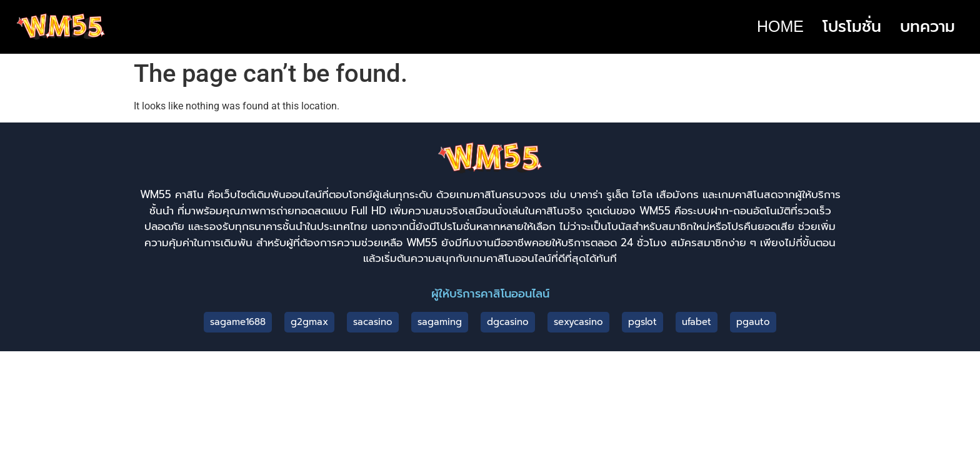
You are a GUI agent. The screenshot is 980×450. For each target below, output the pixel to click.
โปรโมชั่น (852, 26)
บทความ (927, 26)
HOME (780, 26)
